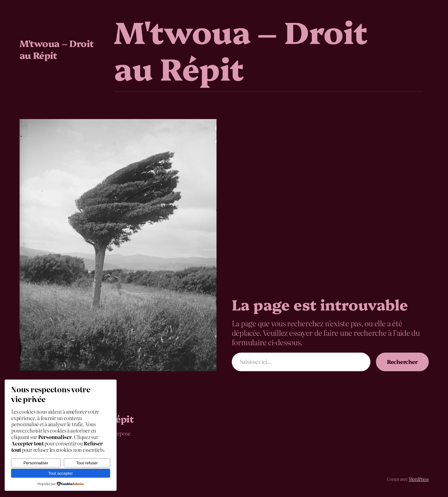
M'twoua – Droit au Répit (57, 49)
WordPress (419, 479)
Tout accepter (60, 473)
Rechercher (402, 362)
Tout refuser (87, 463)
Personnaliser (36, 463)
